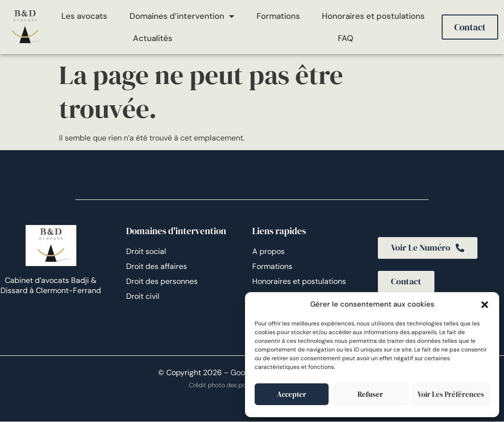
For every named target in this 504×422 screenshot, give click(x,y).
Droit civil (143, 296)
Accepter (292, 394)
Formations (278, 16)
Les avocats (84, 16)
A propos (268, 251)
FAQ (346, 38)
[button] (485, 305)
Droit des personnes (162, 281)
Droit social (146, 251)
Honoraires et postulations (373, 16)
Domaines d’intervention (182, 16)
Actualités (153, 38)
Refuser (370, 394)
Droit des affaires (157, 266)
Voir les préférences (451, 394)
